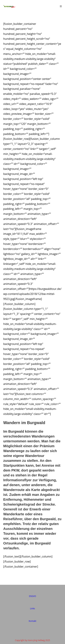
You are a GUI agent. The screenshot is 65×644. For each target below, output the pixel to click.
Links (32, 608)
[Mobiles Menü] (61, 6)
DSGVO (32, 596)
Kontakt (32, 621)
